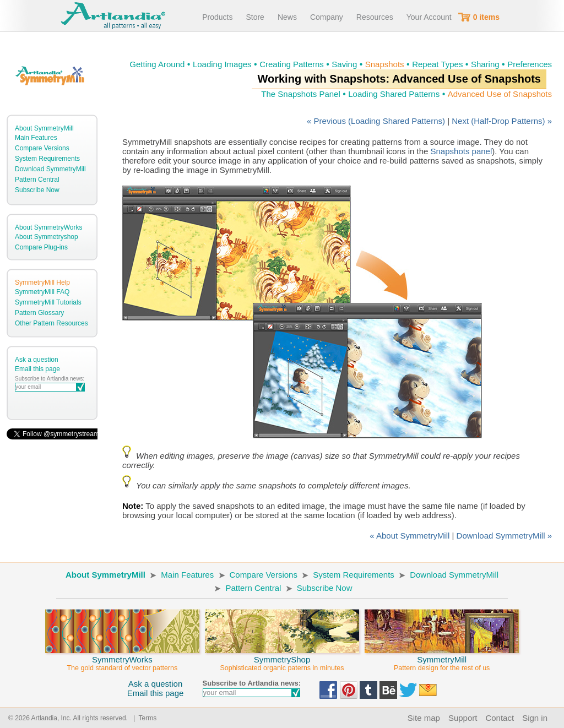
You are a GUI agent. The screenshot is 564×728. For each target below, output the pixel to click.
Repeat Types (437, 64)
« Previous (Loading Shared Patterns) (376, 121)
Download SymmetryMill (50, 169)
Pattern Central (37, 180)
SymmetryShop (282, 659)
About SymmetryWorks (48, 227)
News (287, 17)
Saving (344, 64)
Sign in (535, 718)
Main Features (36, 138)
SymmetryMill (442, 659)
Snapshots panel (462, 151)
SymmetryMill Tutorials (48, 302)
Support (463, 718)
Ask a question (37, 360)
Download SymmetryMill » (504, 536)
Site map (424, 718)
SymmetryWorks (122, 659)
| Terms (143, 718)
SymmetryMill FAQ (42, 292)
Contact (500, 718)
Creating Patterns (292, 64)
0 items (486, 17)
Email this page (37, 369)
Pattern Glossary (39, 313)
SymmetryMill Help (42, 282)
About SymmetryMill (44, 128)
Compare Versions (42, 148)
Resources (375, 17)
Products (217, 17)
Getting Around (157, 64)
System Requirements (47, 159)
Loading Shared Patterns (394, 94)
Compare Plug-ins (41, 247)
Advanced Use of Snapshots (500, 94)
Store (255, 17)
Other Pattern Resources (51, 323)
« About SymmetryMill (410, 536)
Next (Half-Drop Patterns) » (502, 121)
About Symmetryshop (47, 237)
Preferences (530, 64)
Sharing (485, 64)
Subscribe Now (37, 190)
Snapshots (385, 64)
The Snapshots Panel (300, 94)
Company (327, 17)
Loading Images (222, 64)
